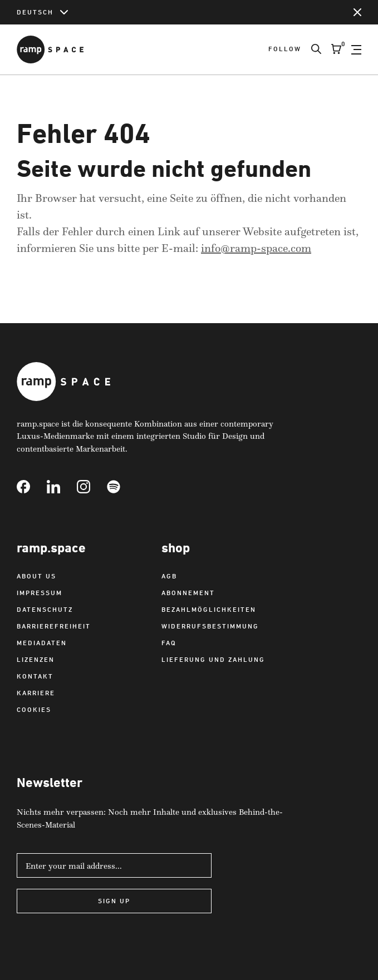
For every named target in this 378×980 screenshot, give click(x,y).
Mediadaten (42, 643)
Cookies (34, 709)
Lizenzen (36, 659)
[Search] (311, 50)
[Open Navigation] (356, 50)
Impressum (40, 593)
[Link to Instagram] (92, 487)
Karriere (36, 693)
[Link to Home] (50, 50)
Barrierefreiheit (54, 626)
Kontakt (35, 676)
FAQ (169, 643)
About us (36, 576)
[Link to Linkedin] (62, 487)
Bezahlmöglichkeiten (209, 609)
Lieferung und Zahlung (213, 659)
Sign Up (114, 901)
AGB (169, 576)
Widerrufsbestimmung (210, 626)
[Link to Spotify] (122, 487)
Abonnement (188, 593)
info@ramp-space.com (256, 248)
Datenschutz (45, 609)
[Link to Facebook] (32, 487)
